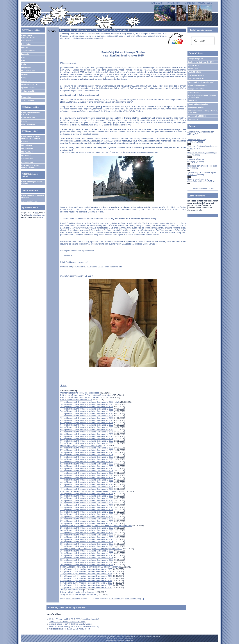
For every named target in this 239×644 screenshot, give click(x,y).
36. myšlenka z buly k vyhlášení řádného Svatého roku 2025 (87, 500)
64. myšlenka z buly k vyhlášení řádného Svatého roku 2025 (87, 432)
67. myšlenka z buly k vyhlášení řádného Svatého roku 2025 (87, 425)
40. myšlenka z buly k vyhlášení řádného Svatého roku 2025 (87, 489)
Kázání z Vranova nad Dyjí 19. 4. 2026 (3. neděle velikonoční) (74, 626)
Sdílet (63, 385)
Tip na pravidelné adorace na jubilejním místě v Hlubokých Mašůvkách (91, 549)
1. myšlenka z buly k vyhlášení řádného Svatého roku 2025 (86, 587)
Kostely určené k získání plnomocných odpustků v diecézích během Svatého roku (96, 526)
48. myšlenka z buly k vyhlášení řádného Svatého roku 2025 (87, 471)
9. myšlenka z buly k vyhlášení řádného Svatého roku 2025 (86, 569)
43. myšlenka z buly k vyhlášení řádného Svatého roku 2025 (87, 482)
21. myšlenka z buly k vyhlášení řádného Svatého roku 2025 (87, 537)
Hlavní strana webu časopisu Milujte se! (33, 197)
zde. (120, 267)
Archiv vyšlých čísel (29, 201)
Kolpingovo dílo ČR (196, 107)
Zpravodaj (25, 54)
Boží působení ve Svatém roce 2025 (76, 400)
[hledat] (202, 41)
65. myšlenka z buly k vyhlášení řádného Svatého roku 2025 (87, 429)
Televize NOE (193, 69)
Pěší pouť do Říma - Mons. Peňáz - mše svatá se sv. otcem (86, 395)
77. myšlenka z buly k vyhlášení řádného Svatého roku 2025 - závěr (90, 402)
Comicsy (25, 121)
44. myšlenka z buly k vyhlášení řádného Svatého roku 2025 (87, 480)
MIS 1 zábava (26, 145)
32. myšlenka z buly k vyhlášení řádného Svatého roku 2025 (87, 510)
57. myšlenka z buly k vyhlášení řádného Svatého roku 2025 (87, 450)
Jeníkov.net (193, 101)
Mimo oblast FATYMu (30, 84)
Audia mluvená (27, 162)
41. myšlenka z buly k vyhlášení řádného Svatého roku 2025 (87, 487)
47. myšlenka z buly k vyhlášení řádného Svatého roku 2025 (87, 473)
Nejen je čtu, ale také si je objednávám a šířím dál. (198, 180)
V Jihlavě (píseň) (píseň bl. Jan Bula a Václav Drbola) (70, 624)
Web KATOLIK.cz (195, 65)
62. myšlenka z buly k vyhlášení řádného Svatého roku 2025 (87, 436)
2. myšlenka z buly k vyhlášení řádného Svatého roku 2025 (86, 585)
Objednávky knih (28, 124)
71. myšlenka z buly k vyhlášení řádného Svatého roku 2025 (87, 416)
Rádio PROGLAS (195, 72)
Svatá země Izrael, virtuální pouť (201, 82)
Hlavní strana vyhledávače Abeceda (32, 183)
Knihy (24, 78)
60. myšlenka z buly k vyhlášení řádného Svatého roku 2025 (87, 441)
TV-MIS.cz (189, 3)
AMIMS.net (157, 3)
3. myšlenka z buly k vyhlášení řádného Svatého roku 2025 (86, 583)
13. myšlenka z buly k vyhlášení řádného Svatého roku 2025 (87, 558)
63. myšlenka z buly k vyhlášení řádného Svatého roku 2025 (87, 434)
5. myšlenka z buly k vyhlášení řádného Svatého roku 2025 (86, 578)
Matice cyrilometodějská (198, 85)
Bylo (23, 57)
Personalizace (27, 97)
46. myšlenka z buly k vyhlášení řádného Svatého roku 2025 (87, 475)
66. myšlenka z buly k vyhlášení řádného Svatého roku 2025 (87, 427)
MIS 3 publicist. (27, 152)
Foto (23, 61)
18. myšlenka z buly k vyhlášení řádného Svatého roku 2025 (87, 544)
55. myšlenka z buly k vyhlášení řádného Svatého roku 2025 (87, 455)
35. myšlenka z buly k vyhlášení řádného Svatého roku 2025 (87, 503)
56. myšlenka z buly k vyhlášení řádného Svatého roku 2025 (87, 452)
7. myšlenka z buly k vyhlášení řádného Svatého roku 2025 (86, 574)
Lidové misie (26, 67)
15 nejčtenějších (28, 100)
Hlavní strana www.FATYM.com (28, 36)
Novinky (24, 142)
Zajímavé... (25, 81)
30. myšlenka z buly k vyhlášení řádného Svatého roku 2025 (87, 514)
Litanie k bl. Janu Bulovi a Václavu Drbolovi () (67, 622)
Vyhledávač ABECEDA (197, 116)
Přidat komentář (131, 599)
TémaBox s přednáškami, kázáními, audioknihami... (202, 96)
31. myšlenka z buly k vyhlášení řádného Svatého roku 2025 (87, 512)
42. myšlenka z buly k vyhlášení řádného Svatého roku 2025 (87, 484)
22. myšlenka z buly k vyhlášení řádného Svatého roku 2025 (87, 535)
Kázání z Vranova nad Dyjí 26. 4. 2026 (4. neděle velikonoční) (74, 619)
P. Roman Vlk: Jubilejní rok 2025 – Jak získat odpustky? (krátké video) (91, 491)
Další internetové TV (196, 79)
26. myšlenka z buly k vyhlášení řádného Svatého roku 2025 (87, 523)
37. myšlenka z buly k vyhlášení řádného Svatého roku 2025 (87, 498)
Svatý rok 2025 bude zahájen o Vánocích (78, 594)
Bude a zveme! (27, 41)
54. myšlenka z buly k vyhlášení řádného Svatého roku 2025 (87, 457)
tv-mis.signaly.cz (37, 215)
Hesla (23, 64)
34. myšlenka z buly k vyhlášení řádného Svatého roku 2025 (87, 505)
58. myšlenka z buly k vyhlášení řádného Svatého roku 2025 (87, 448)
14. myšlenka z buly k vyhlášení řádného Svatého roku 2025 (87, 555)
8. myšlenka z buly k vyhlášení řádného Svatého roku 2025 (86, 571)
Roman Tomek (71, 599)
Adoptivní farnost (28, 51)
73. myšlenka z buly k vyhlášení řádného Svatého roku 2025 (87, 411)
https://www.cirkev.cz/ (79, 267)
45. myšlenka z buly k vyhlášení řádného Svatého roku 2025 (87, 478)
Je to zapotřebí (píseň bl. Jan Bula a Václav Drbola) (70, 629)
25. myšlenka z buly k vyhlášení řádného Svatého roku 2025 (87, 528)
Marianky (25, 74)
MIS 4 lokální (26, 155)
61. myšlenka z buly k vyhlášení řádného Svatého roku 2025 (87, 439)
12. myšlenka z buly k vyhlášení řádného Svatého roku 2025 (87, 560)
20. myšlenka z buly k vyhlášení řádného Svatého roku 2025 (87, 539)
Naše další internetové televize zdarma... (30, 166)
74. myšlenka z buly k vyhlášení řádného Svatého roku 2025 (87, 409)
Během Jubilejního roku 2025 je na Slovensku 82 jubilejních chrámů (90, 567)
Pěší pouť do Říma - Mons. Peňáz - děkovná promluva (84, 397)
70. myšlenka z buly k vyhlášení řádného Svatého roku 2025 (87, 418)
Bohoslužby (26, 44)
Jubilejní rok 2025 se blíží (71, 590)
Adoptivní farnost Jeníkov (198, 104)
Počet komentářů (115, 599)
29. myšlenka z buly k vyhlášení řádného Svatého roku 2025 (87, 516)
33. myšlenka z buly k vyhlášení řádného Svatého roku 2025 (87, 507)
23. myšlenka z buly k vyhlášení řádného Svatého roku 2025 (87, 532)
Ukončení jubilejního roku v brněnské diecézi (80, 393)
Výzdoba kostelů (28, 88)
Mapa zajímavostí (28, 71)
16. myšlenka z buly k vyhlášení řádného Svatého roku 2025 (87, 551)
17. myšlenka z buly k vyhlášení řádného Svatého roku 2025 (87, 546)
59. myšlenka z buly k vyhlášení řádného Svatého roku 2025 (87, 443)
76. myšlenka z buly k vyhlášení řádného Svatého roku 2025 (87, 404)
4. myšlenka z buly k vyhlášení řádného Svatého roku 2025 (86, 581)
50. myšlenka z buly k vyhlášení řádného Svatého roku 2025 (87, 466)
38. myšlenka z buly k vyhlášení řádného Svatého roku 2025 (87, 496)
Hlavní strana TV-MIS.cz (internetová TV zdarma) (31, 138)
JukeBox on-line (195, 92)
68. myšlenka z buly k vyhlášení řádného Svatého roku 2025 (87, 423)
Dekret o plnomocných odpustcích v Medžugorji (81, 445)
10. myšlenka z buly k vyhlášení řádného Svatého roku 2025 (87, 565)
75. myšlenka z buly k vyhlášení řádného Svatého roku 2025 (87, 407)
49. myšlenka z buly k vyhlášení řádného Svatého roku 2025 (87, 468)
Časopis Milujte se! (196, 59)
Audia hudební (27, 159)
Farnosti (24, 47)
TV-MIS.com (173, 3)
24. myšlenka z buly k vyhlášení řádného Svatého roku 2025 (87, 530)
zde (37, 213)
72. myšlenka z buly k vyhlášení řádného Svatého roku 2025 (87, 413)
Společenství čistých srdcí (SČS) (201, 62)
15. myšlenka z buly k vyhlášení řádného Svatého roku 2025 (87, 553)
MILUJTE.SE (205, 3)
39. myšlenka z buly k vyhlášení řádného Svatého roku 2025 (87, 494)
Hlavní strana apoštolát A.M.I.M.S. (30, 113)
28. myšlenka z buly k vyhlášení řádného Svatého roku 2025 (87, 519)
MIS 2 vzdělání (27, 149)
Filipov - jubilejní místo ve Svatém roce (77, 592)
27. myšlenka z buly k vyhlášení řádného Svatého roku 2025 (87, 521)
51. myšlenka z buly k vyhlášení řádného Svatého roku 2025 (87, 464)
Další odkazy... (194, 119)
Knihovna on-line (28, 118)
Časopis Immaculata (196, 89)
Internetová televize (196, 75)
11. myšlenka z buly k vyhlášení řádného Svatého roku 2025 (87, 562)
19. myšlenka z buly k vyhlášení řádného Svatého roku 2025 (87, 542)
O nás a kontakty (28, 91)
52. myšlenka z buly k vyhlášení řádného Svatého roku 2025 (87, 462)
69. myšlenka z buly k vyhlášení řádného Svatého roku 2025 (87, 420)
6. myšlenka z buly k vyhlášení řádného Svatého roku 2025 (86, 576)
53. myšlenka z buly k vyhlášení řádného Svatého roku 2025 (87, 459)
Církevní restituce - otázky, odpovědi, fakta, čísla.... (203, 112)
